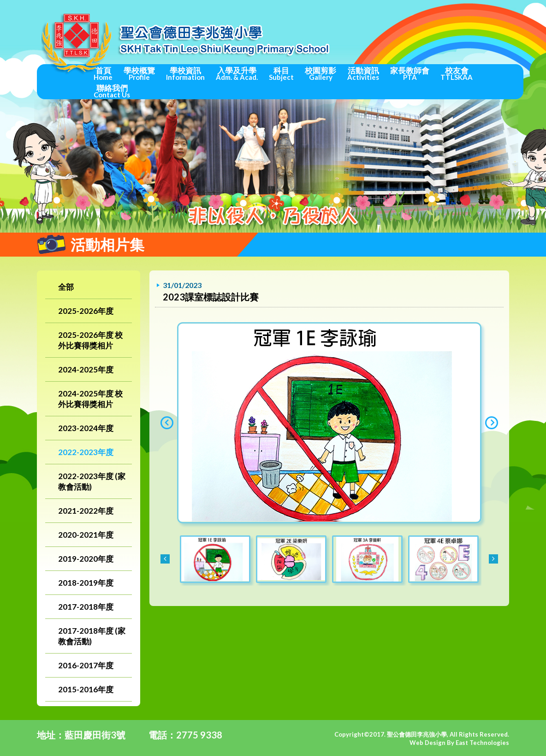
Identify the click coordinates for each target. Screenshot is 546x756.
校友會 (457, 73)
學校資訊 (185, 73)
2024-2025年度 (86, 369)
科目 (281, 73)
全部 (66, 287)
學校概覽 (139, 73)
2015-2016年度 (86, 689)
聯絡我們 (112, 91)
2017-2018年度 (86, 607)
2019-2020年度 (86, 559)
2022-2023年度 (86, 452)
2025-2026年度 (86, 311)
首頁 (103, 73)
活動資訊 (363, 73)
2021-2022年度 (86, 511)
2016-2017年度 (86, 665)
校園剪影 (320, 73)
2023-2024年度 (86, 428)
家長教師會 (410, 73)
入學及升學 (237, 73)
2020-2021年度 (86, 535)
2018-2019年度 (86, 583)
